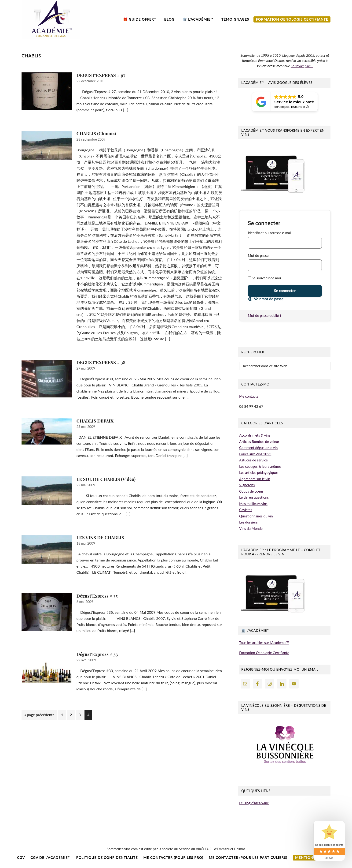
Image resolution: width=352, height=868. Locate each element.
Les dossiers (248, 522)
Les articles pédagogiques (259, 472)
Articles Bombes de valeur (259, 441)
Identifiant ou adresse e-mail (270, 233)
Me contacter (249, 396)
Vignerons (247, 485)
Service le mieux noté (294, 102)
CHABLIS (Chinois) (96, 133)
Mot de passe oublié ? (265, 315)
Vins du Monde (251, 528)
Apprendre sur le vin (255, 479)
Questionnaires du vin (256, 516)
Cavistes (246, 510)
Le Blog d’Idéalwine (254, 803)
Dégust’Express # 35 (97, 596)
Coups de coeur (251, 491)
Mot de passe (258, 255)
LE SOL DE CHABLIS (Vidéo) (106, 479)
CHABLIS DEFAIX (95, 421)
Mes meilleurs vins (253, 504)
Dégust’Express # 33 (97, 654)
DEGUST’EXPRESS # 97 (101, 75)
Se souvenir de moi (264, 278)
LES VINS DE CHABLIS (100, 537)
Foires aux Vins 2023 (255, 454)
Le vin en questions (254, 497)
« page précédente (39, 716)
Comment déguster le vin (258, 448)
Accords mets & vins (255, 435)
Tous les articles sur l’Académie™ (264, 643)
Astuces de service (253, 460)
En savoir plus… (302, 66)
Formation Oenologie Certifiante (264, 653)
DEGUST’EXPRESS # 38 (101, 362)
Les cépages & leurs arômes (260, 466)
